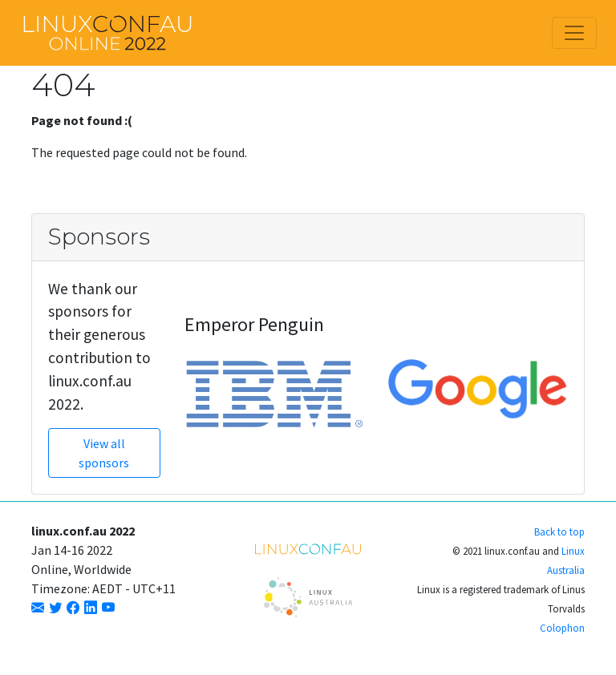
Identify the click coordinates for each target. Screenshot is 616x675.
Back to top (559, 532)
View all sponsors (104, 453)
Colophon (562, 628)
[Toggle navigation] (574, 33)
